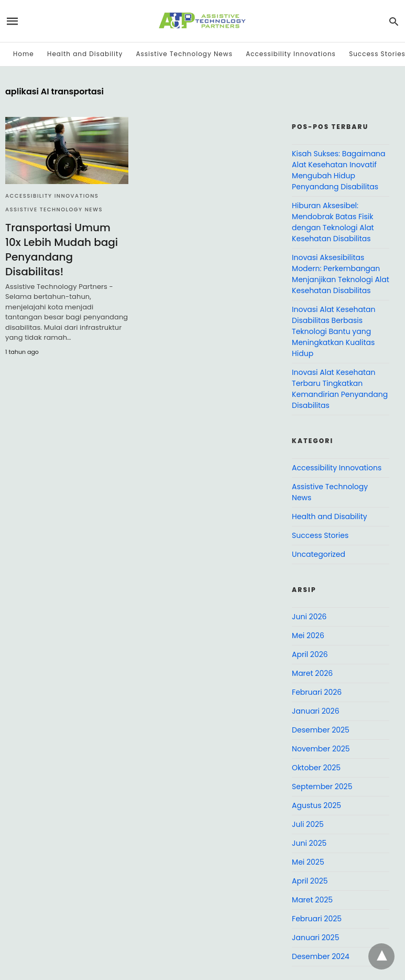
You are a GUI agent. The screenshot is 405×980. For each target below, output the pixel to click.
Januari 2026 (315, 711)
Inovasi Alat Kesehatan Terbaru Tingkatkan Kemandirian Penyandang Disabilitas (340, 389)
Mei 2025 (308, 862)
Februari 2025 (317, 919)
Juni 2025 (309, 843)
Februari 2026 (317, 692)
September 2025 (322, 787)
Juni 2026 (309, 617)
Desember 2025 (321, 730)
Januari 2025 (315, 938)
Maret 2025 (312, 900)
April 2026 (310, 654)
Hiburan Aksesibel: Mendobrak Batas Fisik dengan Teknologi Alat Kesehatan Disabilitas (333, 222)
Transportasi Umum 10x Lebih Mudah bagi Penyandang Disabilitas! (62, 250)
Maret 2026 (312, 673)
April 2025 (310, 881)
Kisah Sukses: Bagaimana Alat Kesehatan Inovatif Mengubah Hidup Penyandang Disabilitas (338, 170)
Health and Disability (85, 54)
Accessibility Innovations (291, 54)
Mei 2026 (308, 636)
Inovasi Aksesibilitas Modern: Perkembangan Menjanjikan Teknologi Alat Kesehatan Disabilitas (341, 274)
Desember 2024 (321, 956)
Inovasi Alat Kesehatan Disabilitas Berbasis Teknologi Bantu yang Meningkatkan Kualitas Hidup (333, 331)
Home (24, 54)
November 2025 (321, 749)
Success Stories (320, 535)
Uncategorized (319, 554)
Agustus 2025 (316, 805)
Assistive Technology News (184, 54)
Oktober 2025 (316, 768)
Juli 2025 (308, 824)
